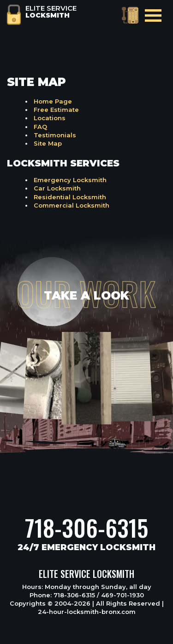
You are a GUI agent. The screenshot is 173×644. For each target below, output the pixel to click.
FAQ (40, 127)
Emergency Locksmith (70, 180)
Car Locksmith (57, 188)
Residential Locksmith (70, 197)
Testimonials (55, 135)
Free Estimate (56, 110)
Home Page (53, 101)
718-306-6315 (86, 527)
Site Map (48, 143)
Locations (50, 118)
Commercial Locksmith (72, 205)
